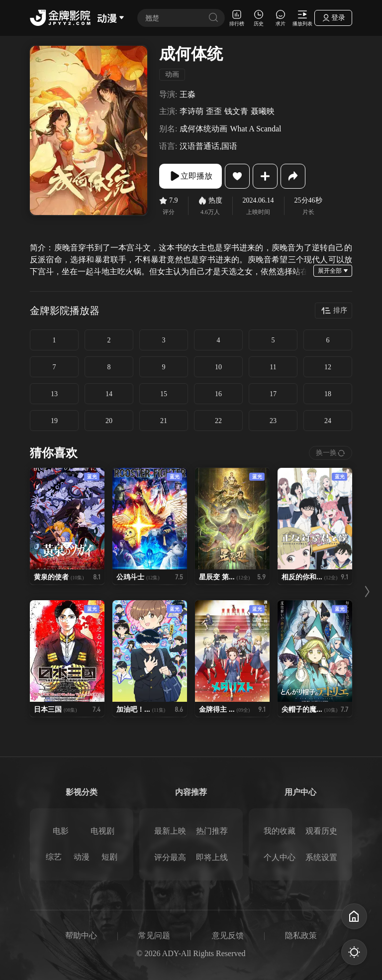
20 (109, 421)
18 (328, 394)
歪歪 (214, 111)
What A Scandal (255, 129)
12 (328, 367)
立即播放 (191, 176)
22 (218, 421)
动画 (172, 74)
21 (164, 421)
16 (218, 394)
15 (164, 394)
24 (328, 421)
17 (273, 394)
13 (54, 394)
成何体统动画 (203, 129)
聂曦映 (263, 111)
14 (109, 394)
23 (273, 421)
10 (218, 367)
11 (273, 367)
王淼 (188, 94)
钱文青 (236, 111)
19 (54, 421)
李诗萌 (191, 111)
